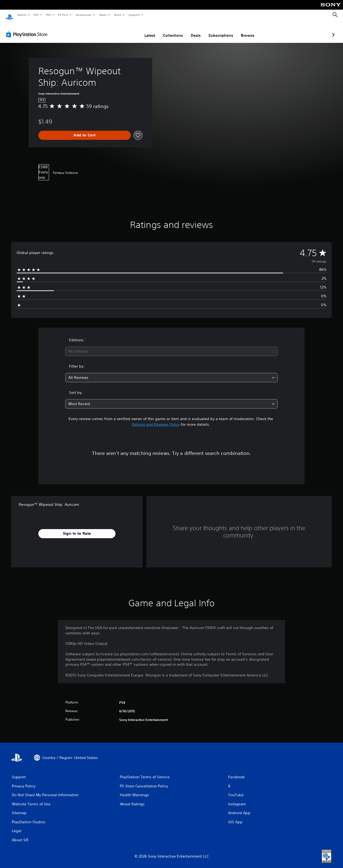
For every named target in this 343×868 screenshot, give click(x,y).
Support (134, 15)
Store (118, 15)
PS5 (36, 15)
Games (21, 15)
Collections (145, 30)
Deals (167, 30)
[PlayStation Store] (28, 29)
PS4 (48, 15)
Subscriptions (192, 30)
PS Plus (63, 15)
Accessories (83, 15)
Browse (219, 30)
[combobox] (172, 346)
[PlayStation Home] (9, 15)
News (103, 15)
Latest (121, 30)
